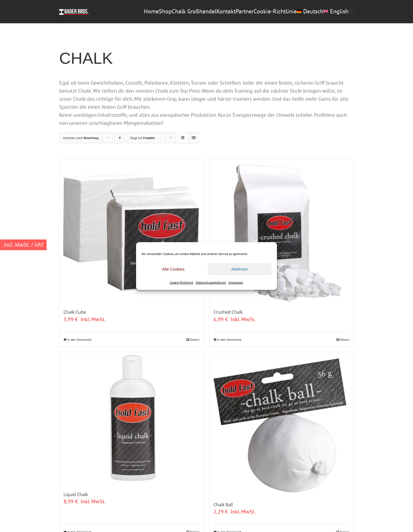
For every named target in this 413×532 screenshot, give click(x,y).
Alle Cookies (173, 269)
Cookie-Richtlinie (181, 282)
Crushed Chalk (228, 312)
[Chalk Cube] (132, 232)
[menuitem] (310, 11)
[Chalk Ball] (281, 424)
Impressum (236, 282)
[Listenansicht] (194, 138)
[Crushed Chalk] (281, 232)
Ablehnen (240, 269)
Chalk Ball (223, 505)
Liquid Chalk (76, 494)
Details (195, 340)
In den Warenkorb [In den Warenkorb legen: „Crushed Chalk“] (229, 340)
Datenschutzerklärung (211, 282)
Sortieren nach (81, 138)
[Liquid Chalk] (132, 419)
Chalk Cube (75, 312)
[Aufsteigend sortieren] (120, 138)
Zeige (142, 138)
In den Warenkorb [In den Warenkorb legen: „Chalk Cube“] (79, 340)
